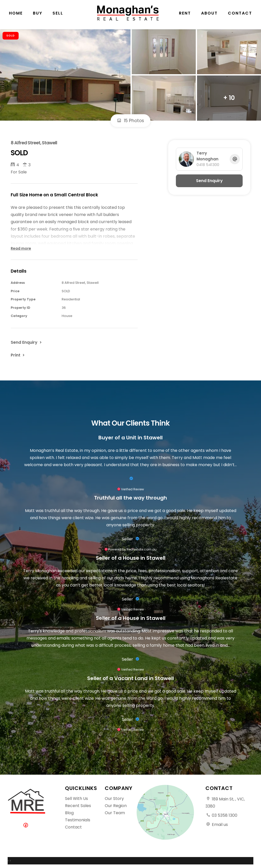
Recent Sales (78, 806)
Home (16, 15)
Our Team (115, 813)
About (209, 15)
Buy (38, 15)
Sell (58, 15)
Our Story (114, 799)
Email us (220, 825)
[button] (18, 355)
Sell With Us (76, 799)
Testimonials (78, 820)
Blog (69, 813)
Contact (240, 15)
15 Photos (130, 121)
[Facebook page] (27, 826)
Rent (185, 15)
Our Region (116, 806)
